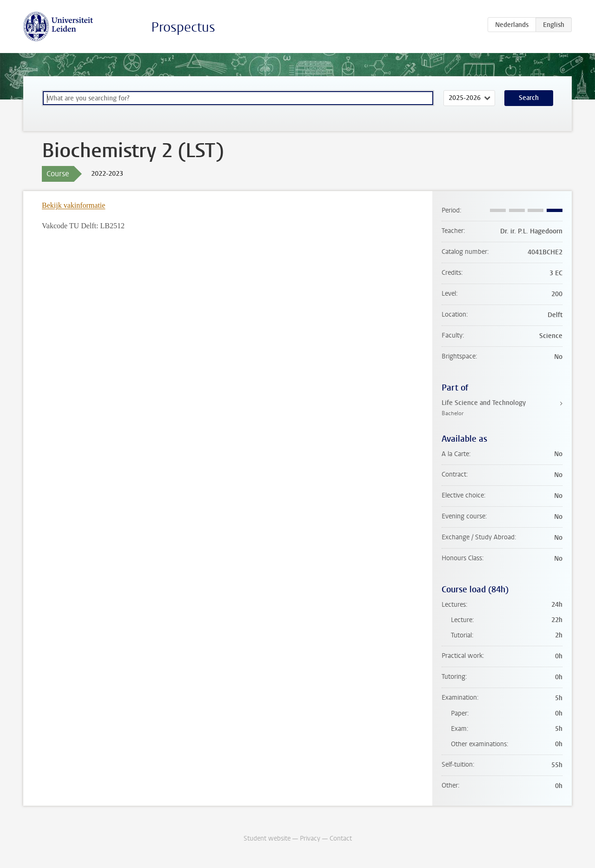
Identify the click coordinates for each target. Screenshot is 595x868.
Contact (341, 838)
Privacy (310, 838)
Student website (267, 838)
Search (529, 98)
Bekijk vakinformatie (73, 205)
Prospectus (183, 27)
